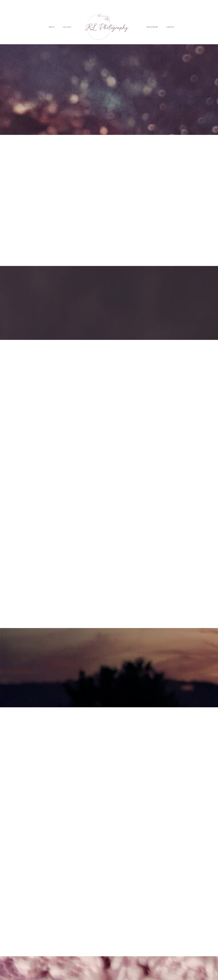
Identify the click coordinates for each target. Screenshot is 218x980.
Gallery (67, 27)
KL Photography (109, 27)
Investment (152, 27)
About (52, 27)
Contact (171, 27)
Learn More (109, 104)
